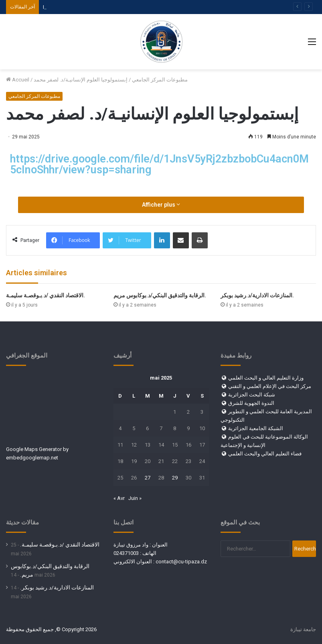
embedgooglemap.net (32, 458)
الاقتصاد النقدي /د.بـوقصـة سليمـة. (46, 295)
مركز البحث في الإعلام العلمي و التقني (270, 386)
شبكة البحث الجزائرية (252, 395)
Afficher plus (161, 205)
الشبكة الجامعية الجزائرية (256, 428)
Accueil (18, 80)
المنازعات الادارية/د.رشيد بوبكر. (257, 295)
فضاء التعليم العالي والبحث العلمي (265, 454)
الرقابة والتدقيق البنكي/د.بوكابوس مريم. (160, 295)
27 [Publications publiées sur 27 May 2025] (148, 478)
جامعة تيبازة (303, 629)
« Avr (119, 498)
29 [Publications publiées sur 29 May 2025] (175, 478)
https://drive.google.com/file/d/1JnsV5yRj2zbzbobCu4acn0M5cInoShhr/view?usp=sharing (159, 164)
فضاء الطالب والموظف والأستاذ (77, 7)
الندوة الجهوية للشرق (251, 403)
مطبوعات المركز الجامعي (160, 80)
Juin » (135, 498)
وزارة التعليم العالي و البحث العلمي (266, 378)
